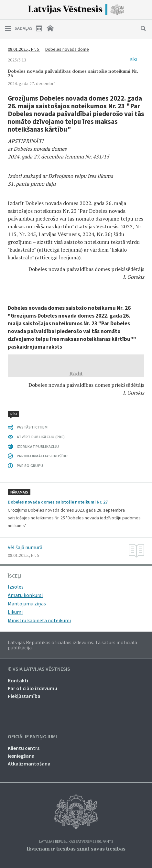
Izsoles (16, 587)
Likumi (15, 612)
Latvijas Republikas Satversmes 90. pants (76, 842)
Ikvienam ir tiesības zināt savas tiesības (76, 849)
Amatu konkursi (25, 595)
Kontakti (18, 680)
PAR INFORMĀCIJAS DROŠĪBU (42, 456)
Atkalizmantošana (29, 764)
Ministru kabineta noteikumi (39, 620)
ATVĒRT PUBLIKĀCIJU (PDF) (41, 437)
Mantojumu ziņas (27, 603)
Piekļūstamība (24, 696)
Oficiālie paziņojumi (32, 737)
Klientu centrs (24, 748)
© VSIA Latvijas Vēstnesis (39, 669)
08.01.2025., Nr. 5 (24, 49)
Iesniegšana (21, 756)
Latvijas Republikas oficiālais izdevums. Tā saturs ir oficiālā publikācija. (72, 645)
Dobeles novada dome (67, 49)
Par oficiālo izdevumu (33, 688)
